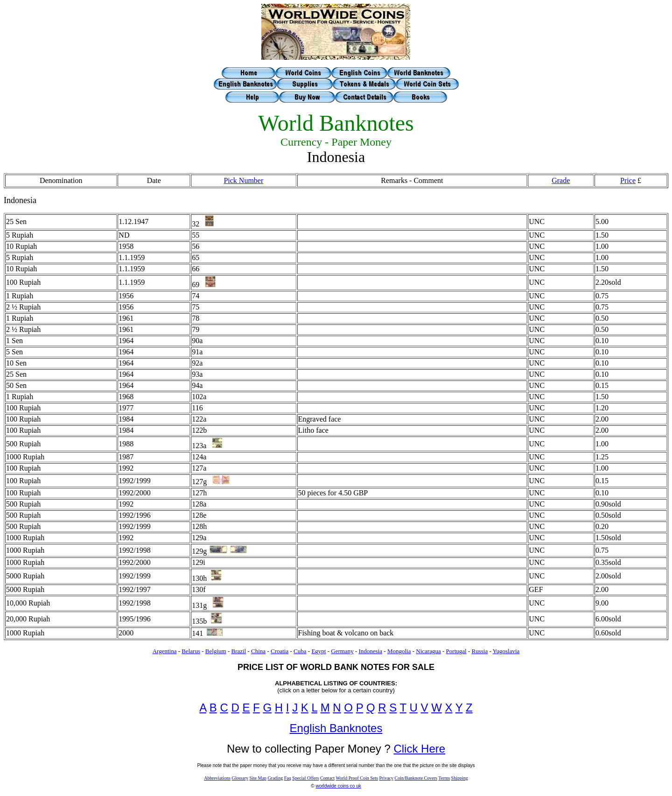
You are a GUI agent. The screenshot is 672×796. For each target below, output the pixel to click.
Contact (327, 778)
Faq (288, 778)
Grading (275, 778)
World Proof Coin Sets (357, 778)
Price (628, 180)
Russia (479, 651)
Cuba (300, 651)
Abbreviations (217, 778)
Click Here (419, 749)
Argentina (165, 651)
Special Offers (305, 778)
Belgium (216, 651)
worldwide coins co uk (338, 786)
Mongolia (399, 651)
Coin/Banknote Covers (416, 778)
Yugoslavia (506, 651)
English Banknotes (336, 728)
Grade (561, 180)
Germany (342, 651)
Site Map (258, 778)
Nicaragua (428, 651)
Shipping (460, 778)
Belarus (191, 651)
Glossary (240, 778)
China (258, 651)
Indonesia (371, 651)
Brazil (238, 651)
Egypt (318, 651)
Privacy (386, 778)
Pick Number (243, 180)
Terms (444, 778)
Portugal (456, 651)
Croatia (280, 651)
